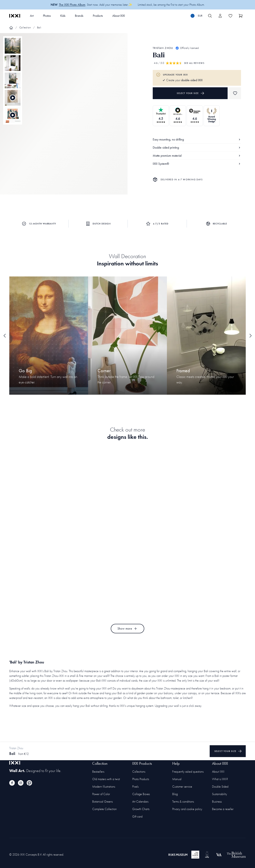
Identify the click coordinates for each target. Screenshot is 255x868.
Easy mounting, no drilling (197, 139)
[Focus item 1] (64, 117)
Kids (63, 16)
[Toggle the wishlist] (230, 16)
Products (98, 16)
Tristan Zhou (163, 48)
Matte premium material (197, 156)
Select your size (190, 93)
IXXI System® (197, 164)
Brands (79, 16)
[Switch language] (196, 16)
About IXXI (119, 16)
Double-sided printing (197, 147)
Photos (47, 16)
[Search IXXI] (210, 16)
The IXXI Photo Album (72, 5)
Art (32, 16)
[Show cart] (241, 16)
